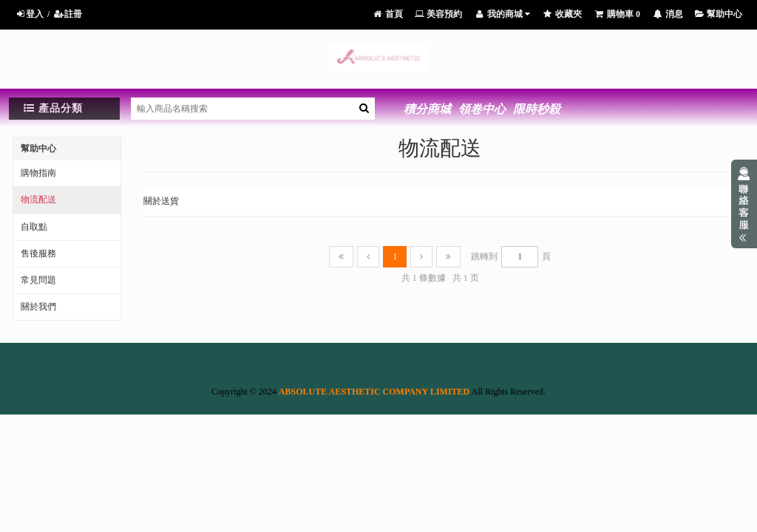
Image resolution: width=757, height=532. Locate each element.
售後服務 (38, 253)
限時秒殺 (537, 109)
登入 (29, 14)
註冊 (68, 14)
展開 (744, 204)
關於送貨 (161, 201)
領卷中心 (482, 109)
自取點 (34, 227)
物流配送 (38, 199)
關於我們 (38, 307)
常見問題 (38, 280)
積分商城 (427, 109)
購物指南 (38, 173)
